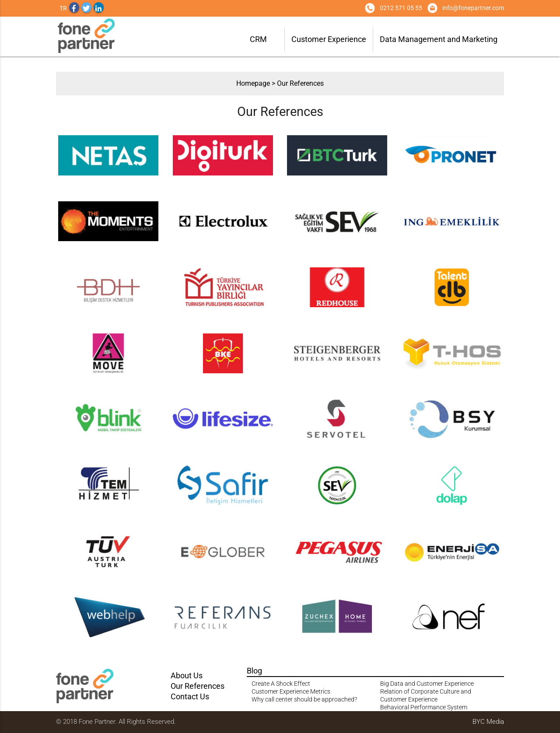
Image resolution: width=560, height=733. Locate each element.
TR (63, 8)
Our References (300, 83)
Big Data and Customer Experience (427, 684)
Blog (254, 671)
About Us (187, 675)
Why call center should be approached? (304, 699)
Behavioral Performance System (424, 707)
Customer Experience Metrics (291, 691)
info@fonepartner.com (473, 8)
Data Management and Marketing (439, 39)
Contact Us (190, 696)
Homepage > (257, 83)
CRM (258, 39)
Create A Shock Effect (281, 684)
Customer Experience (329, 39)
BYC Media (488, 722)
